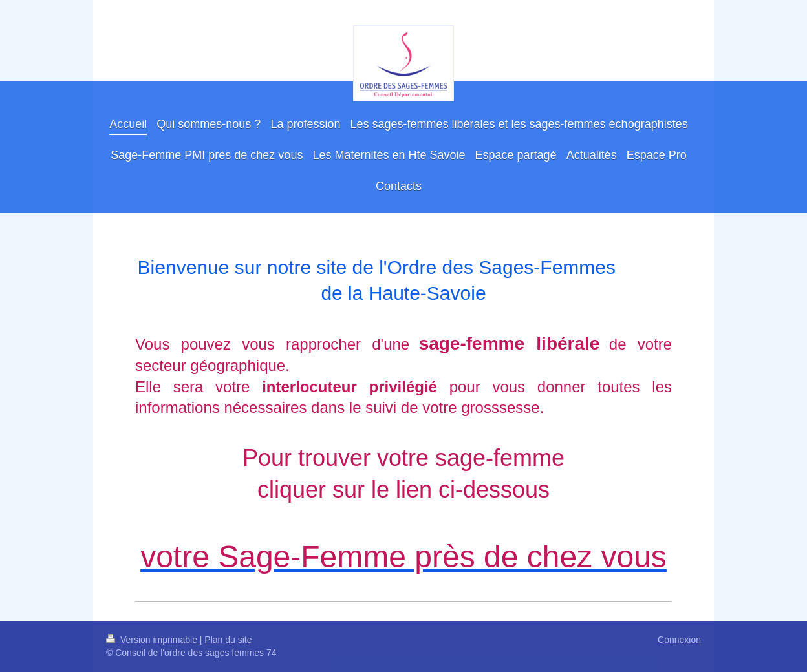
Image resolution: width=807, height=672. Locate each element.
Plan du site (228, 640)
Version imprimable (153, 640)
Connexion (679, 640)
